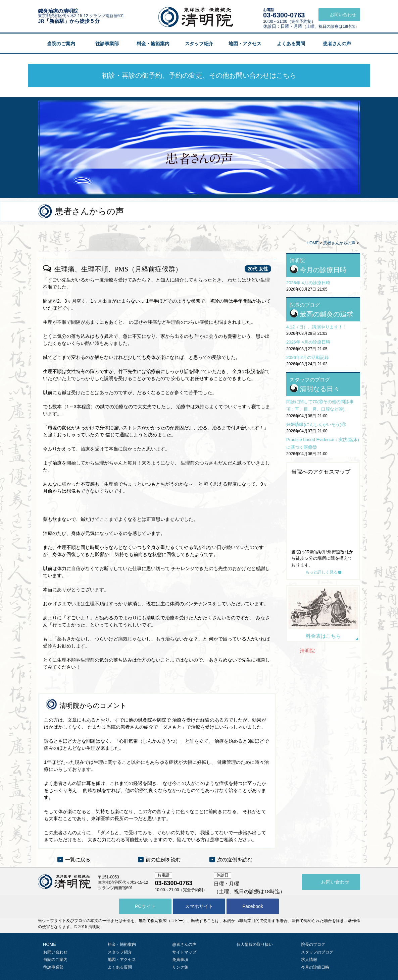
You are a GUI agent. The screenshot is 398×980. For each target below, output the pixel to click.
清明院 (307, 651)
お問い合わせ (55, 952)
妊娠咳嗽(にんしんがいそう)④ (316, 424)
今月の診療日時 (323, 270)
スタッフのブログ (317, 952)
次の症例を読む (235, 860)
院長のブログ (313, 944)
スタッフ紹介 (199, 44)
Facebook (253, 906)
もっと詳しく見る (321, 572)
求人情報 (309, 960)
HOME (313, 243)
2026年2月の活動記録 (308, 357)
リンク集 (180, 967)
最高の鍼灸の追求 (327, 314)
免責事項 (180, 960)
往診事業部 (107, 44)
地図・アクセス (245, 44)
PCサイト (145, 906)
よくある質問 (291, 44)
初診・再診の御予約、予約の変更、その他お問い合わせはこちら (199, 75)
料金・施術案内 (153, 44)
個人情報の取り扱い (255, 944)
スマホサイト (199, 906)
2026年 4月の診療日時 (308, 283)
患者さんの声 (337, 44)
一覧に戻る (78, 860)
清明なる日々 (320, 389)
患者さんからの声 (339, 243)
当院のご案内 (61, 44)
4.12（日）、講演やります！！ (317, 327)
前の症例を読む (163, 860)
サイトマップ (184, 952)
